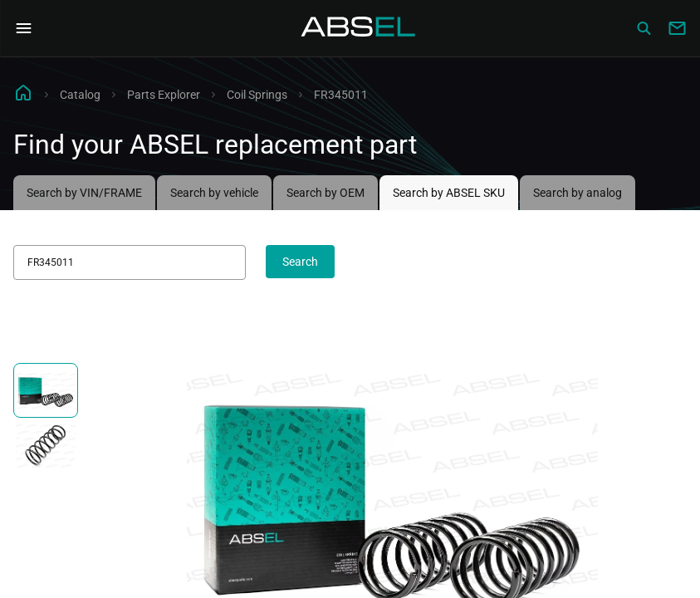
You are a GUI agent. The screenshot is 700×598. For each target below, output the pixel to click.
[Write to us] (677, 28)
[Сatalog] (644, 28)
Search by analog (578, 193)
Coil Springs (257, 95)
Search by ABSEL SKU (449, 193)
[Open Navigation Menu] (23, 28)
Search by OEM (326, 193)
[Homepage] (359, 28)
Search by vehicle (214, 193)
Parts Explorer (164, 95)
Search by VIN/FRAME (84, 193)
